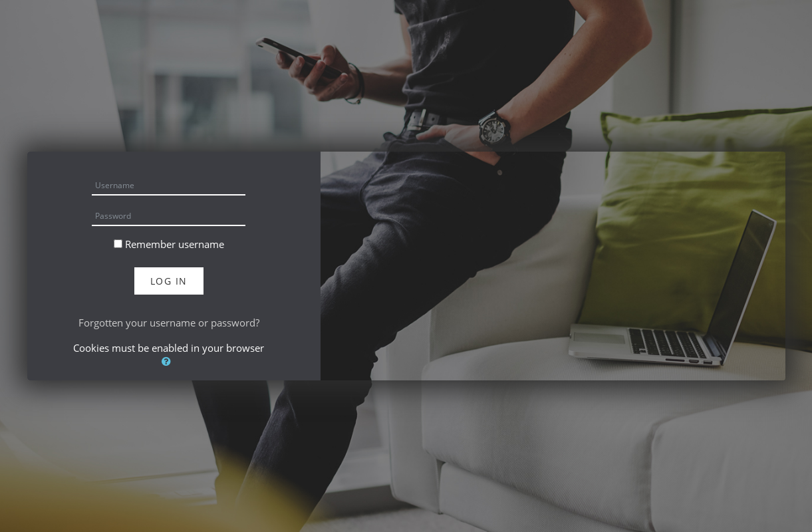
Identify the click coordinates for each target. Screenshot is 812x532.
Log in (169, 281)
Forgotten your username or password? (169, 323)
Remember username (175, 244)
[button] (169, 361)
